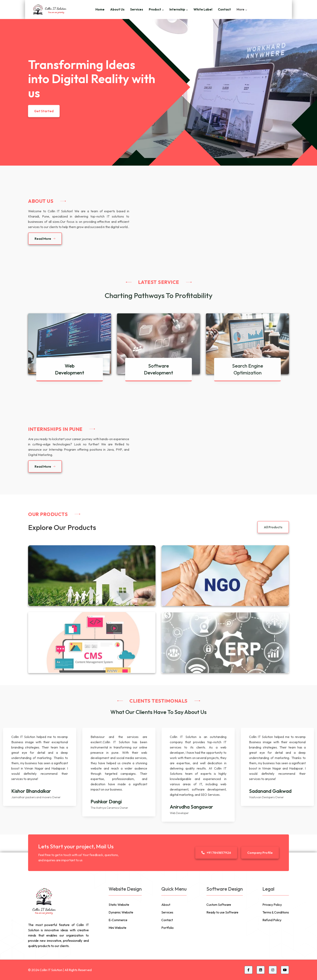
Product (155, 9)
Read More (45, 239)
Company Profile (260, 853)
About (166, 905)
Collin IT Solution (51, 970)
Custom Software (219, 905)
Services (137, 9)
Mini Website (117, 928)
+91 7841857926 (216, 853)
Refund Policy (272, 920)
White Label (203, 9)
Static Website (119, 905)
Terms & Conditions (276, 912)
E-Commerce (118, 920)
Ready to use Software (222, 912)
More (240, 9)
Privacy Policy (272, 905)
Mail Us (105, 846)
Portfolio (167, 928)
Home (100, 9)
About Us (117, 9)
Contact (224, 9)
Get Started (44, 111)
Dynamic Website (121, 912)
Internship (177, 9)
